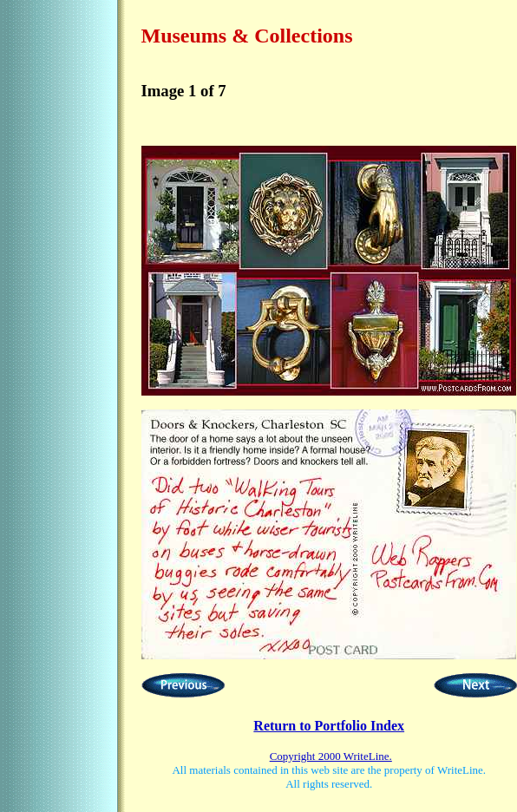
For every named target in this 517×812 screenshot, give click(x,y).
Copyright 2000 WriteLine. (331, 756)
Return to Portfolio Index (329, 726)
